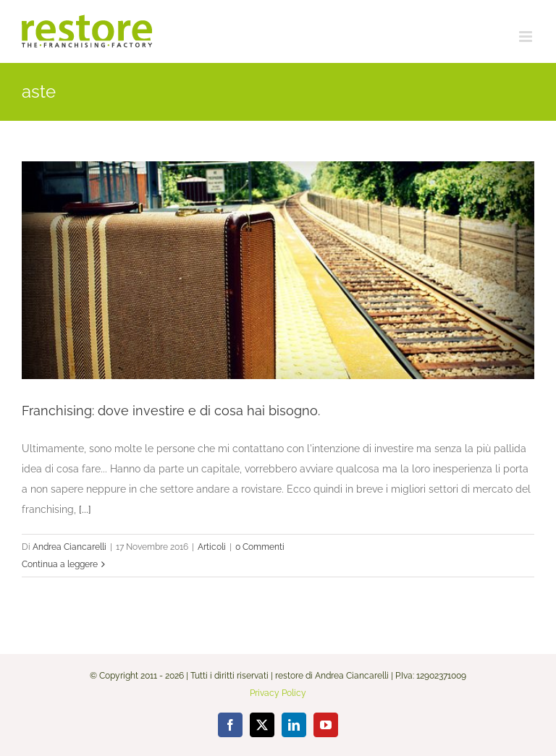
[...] (85, 509)
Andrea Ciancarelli (69, 547)
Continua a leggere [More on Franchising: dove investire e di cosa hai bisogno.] (60, 564)
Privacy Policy (278, 693)
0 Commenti (260, 547)
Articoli (212, 547)
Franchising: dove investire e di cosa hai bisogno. (171, 411)
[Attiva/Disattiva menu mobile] (527, 37)
